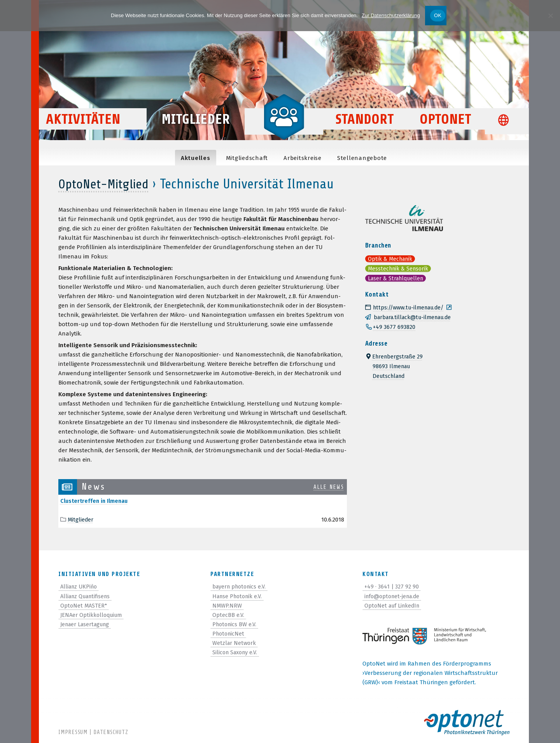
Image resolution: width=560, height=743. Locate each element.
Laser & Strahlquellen (398, 277)
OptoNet (445, 129)
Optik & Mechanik (392, 258)
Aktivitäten (95, 129)
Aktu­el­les (196, 158)
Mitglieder (196, 129)
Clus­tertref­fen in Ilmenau (96, 501)
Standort (365, 129)
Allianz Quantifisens (88, 596)
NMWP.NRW (227, 605)
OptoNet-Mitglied (107, 184)
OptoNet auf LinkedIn (394, 605)
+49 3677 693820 (394, 325)
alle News (327, 487)
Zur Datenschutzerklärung (391, 15)
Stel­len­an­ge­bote (362, 158)
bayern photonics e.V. (241, 587)
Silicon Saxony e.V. (236, 652)
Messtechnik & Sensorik (400, 268)
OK (438, 15)
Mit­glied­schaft (247, 158)
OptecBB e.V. (228, 615)
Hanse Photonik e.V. (239, 596)
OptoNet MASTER (84, 605)
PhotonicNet (229, 633)
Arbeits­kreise (303, 158)
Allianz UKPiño (80, 587)
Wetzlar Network (235, 643)
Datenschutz (111, 732)
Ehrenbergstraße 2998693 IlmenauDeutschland (395, 364)
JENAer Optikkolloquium (93, 615)
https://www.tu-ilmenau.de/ (408, 306)
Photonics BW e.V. (235, 624)
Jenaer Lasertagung (87, 624)
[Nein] (550, 16)
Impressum (73, 732)
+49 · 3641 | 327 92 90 (392, 587)
